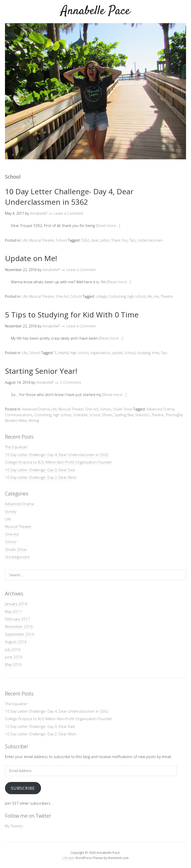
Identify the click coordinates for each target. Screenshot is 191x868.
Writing (34, 421)
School (61, 240)
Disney (11, 511)
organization (100, 353)
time (156, 353)
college (101, 296)
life (150, 296)
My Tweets (14, 826)
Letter (105, 240)
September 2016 (20, 634)
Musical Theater (42, 240)
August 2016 (16, 642)
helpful (63, 353)
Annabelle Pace (96, 11)
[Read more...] (108, 225)
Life (25, 240)
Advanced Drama (36, 409)
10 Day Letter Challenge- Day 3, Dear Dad (40, 470)
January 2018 (16, 604)
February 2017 (18, 619)
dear (95, 240)
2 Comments (71, 382)
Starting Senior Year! (41, 371)
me (156, 296)
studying (144, 353)
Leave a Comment (69, 213)
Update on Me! (31, 258)
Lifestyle (69, 858)
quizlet (117, 353)
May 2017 (13, 611)
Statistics (143, 415)
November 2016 (19, 626)
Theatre (167, 296)
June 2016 (14, 657)
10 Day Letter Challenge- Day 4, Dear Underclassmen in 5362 (69, 197)
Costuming (117, 296)
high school (137, 296)
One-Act (62, 296)
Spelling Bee (124, 415)
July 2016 (13, 649)
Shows (107, 415)
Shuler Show (122, 409)
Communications (19, 415)
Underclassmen (150, 240)
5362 (85, 240)
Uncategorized (17, 557)
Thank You (119, 240)
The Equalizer (16, 447)
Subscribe (23, 788)
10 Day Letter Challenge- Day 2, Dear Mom (41, 477)
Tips (133, 240)
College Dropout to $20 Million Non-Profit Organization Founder (59, 462)
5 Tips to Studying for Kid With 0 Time (72, 315)
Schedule (80, 415)
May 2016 (13, 664)
